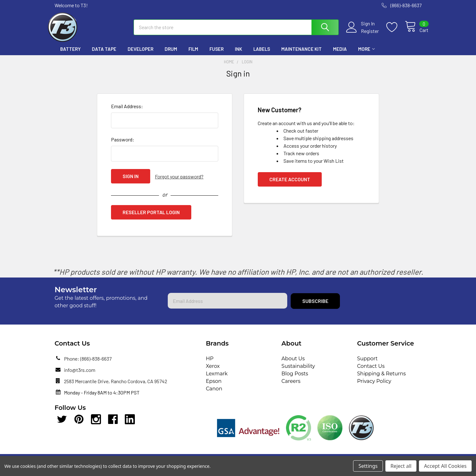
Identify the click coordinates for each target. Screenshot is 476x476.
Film (193, 54)
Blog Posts (295, 378)
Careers (291, 386)
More (366, 54)
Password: (123, 145)
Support (367, 363)
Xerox (213, 371)
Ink (238, 54)
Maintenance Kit (301, 54)
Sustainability (298, 371)
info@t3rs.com (80, 375)
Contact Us (371, 371)
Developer (140, 54)
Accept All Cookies (445, 466)
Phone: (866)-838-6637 (88, 363)
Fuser (217, 54)
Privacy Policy (374, 386)
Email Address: (127, 111)
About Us (293, 363)
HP (210, 363)
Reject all (401, 466)
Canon (214, 393)
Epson (214, 386)
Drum (171, 54)
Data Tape (104, 54)
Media (340, 54)
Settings (368, 466)
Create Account (290, 185)
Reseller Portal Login (151, 217)
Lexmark (217, 378)
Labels (262, 54)
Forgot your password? (179, 181)
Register (363, 34)
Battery (70, 54)
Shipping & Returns (381, 378)
